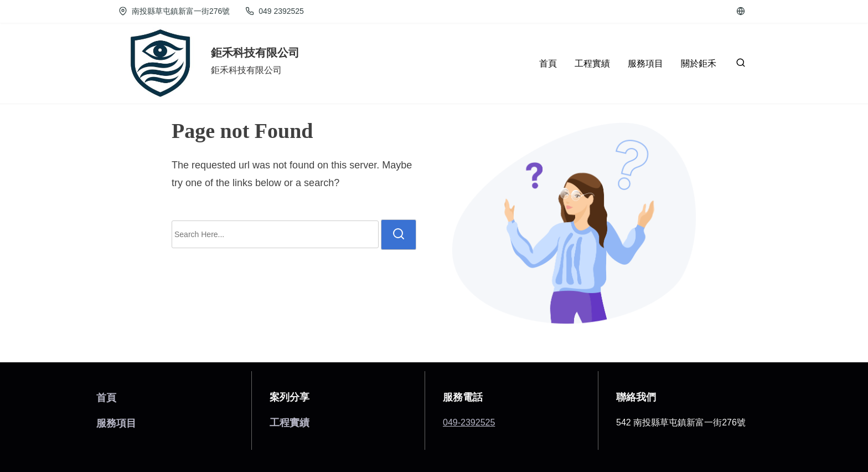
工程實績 (290, 422)
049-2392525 (469, 422)
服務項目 (116, 423)
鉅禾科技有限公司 (255, 53)
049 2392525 (274, 11)
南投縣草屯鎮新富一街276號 (174, 11)
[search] (738, 65)
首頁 (106, 397)
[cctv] (741, 11)
